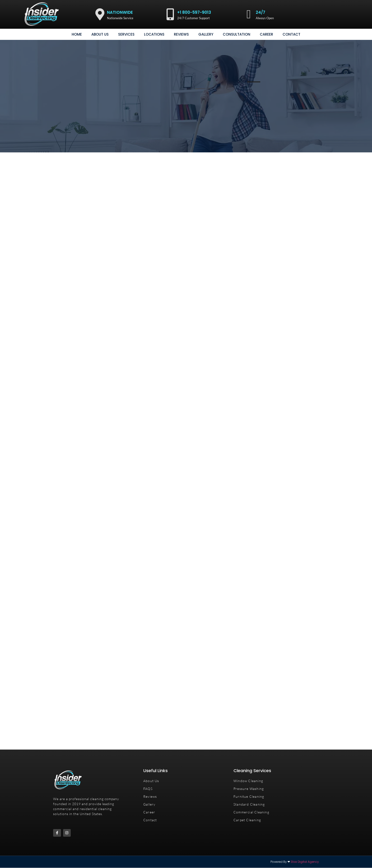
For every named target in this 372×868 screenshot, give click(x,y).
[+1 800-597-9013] (170, 14)
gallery (206, 34)
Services (126, 34)
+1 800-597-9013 (194, 12)
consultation (237, 34)
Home (77, 34)
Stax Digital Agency (305, 862)
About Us (100, 34)
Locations (154, 34)
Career (266, 34)
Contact (291, 34)
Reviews (181, 34)
